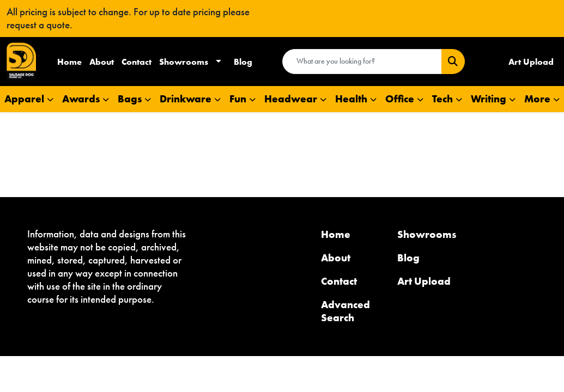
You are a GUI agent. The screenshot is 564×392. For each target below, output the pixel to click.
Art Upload (424, 281)
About (102, 62)
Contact (137, 62)
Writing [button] (489, 99)
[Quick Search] (362, 62)
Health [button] (351, 99)
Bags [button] (130, 99)
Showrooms (184, 62)
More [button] (537, 99)
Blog (243, 62)
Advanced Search (345, 311)
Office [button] (400, 99)
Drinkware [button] (186, 99)
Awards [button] (81, 99)
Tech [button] (442, 99)
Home (69, 62)
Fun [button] (238, 99)
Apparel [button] (24, 99)
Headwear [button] (291, 99)
